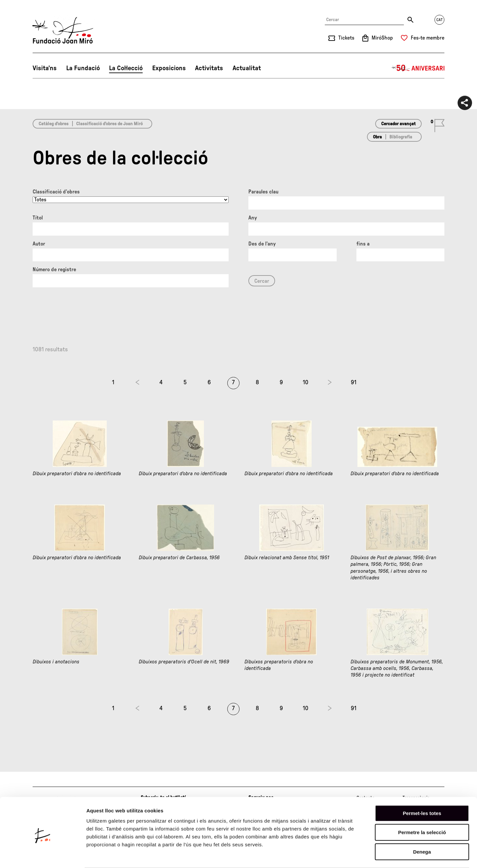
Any (253, 218)
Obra (377, 137)
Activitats (209, 68)
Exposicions (169, 68)
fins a (363, 244)
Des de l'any (262, 244)
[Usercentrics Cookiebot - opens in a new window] (43, 855)
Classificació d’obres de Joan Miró (109, 124)
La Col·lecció (126, 68)
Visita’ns (45, 68)
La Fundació (83, 68)
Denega (422, 826)
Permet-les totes (422, 787)
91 (354, 383)
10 (306, 383)
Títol (38, 218)
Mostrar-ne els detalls (379, 855)
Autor (39, 244)
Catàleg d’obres (54, 124)
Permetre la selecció (422, 807)
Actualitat (247, 68)
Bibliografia (401, 137)
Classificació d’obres (56, 192)
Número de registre (54, 270)
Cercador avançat (398, 124)
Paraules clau (263, 192)
